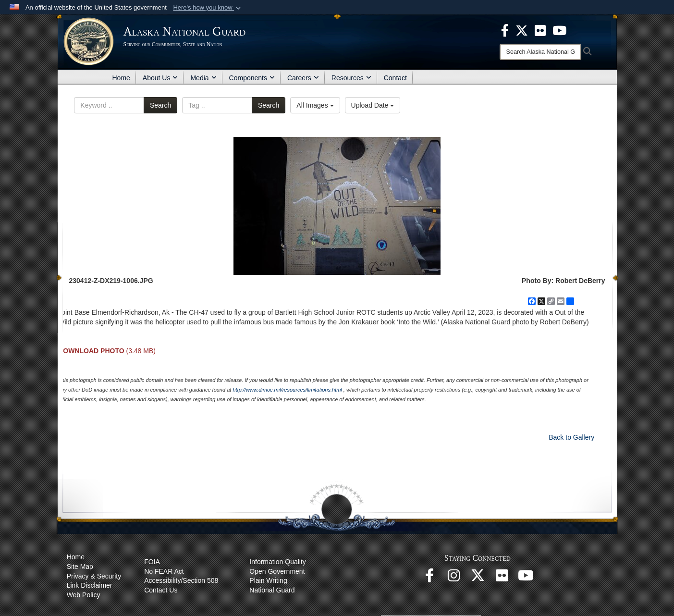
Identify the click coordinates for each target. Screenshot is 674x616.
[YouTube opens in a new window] (526, 578)
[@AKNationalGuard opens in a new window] (478, 578)
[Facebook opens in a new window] (429, 578)
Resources (351, 78)
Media (203, 78)
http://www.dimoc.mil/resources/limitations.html (287, 390)
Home (121, 78)
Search (160, 105)
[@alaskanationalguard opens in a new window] (453, 578)
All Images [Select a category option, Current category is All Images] (315, 105)
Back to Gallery (571, 437)
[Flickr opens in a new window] (502, 578)
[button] (208, 8)
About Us (160, 78)
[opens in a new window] (505, 30)
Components (252, 78)
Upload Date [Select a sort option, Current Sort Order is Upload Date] (373, 105)
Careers (303, 78)
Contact (395, 78)
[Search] (540, 52)
